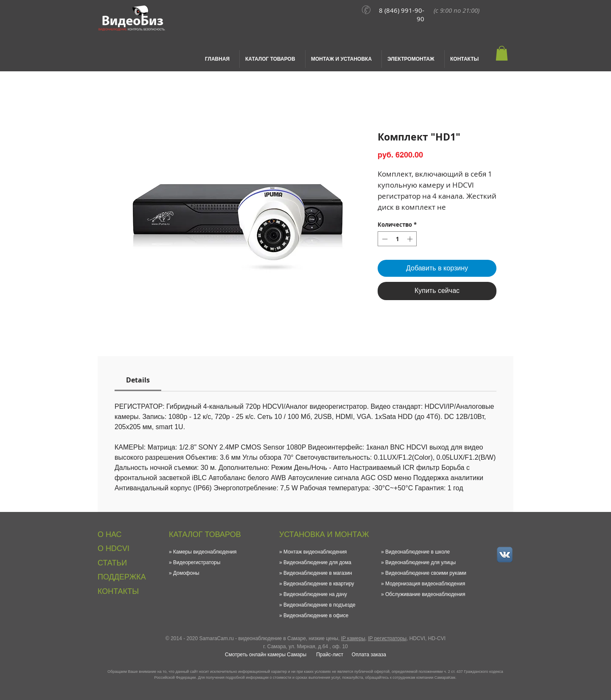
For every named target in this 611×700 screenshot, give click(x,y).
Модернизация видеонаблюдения (425, 584)
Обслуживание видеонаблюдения (425, 594)
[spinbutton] (397, 239)
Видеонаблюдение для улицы (420, 562)
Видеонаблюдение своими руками (426, 573)
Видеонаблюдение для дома (317, 562)
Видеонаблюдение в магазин (318, 573)
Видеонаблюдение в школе (418, 552)
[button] (502, 53)
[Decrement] (384, 239)
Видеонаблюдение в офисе (316, 616)
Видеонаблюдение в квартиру (319, 584)
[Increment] (411, 239)
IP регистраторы (387, 638)
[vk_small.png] (505, 555)
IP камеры (353, 638)
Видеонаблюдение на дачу (315, 594)
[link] (138, 380)
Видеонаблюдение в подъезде (320, 605)
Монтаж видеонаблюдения (315, 552)
